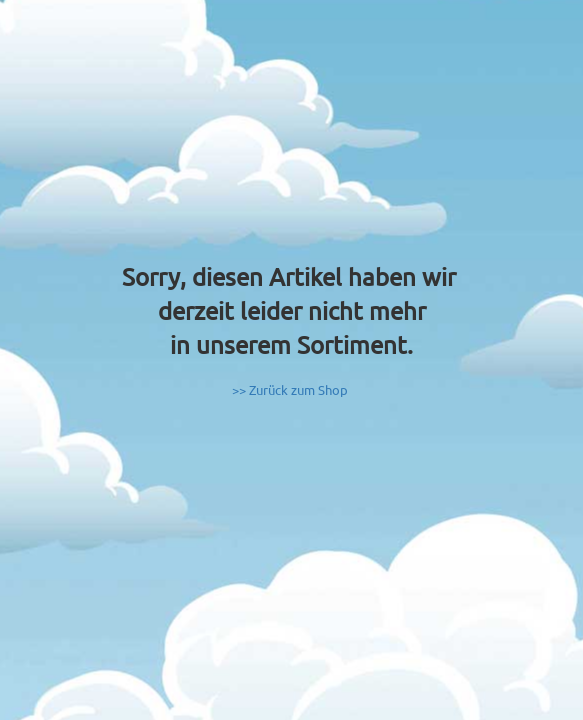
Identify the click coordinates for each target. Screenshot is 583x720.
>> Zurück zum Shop (290, 389)
